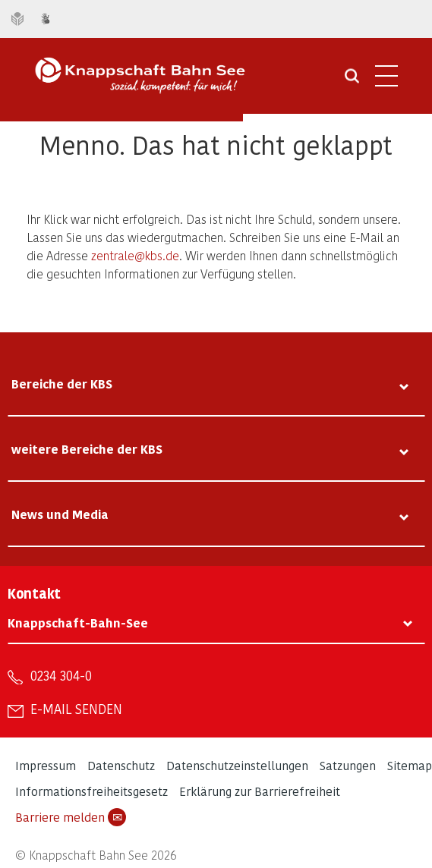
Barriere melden (71, 817)
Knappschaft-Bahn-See (78, 623)
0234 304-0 (61, 675)
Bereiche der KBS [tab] (62, 384)
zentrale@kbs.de (135, 255)
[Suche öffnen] (352, 81)
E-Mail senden (76, 709)
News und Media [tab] (60, 514)
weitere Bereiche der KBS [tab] (87, 449)
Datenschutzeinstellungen (237, 765)
